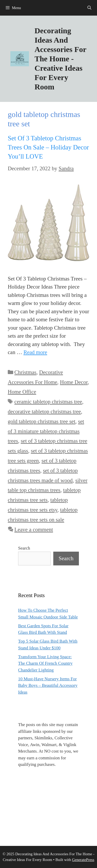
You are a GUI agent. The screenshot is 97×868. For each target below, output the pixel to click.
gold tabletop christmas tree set (42, 421)
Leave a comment (34, 530)
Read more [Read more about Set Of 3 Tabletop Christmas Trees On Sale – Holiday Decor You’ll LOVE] (35, 352)
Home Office (22, 392)
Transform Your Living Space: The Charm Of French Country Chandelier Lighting (45, 663)
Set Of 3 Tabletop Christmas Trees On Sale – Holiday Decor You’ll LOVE (48, 147)
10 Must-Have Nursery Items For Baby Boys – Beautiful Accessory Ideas (48, 686)
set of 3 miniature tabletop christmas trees (46, 431)
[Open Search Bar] (89, 8)
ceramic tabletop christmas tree (48, 402)
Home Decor (74, 382)
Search (24, 548)
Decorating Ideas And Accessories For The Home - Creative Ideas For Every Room (60, 59)
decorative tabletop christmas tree (44, 412)
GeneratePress (83, 860)
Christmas (25, 372)
